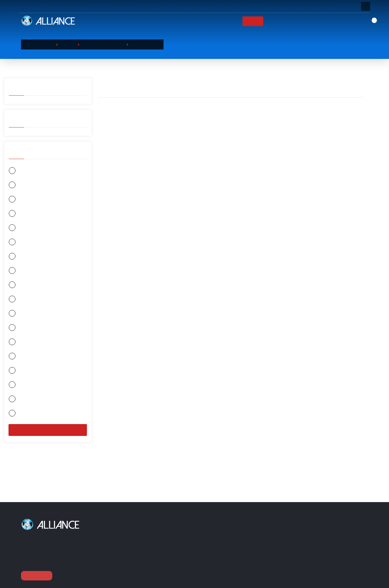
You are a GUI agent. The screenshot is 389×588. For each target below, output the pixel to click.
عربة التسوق (236, 542)
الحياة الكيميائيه (27, 258)
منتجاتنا (251, 21)
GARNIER (22, 171)
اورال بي (21, 214)
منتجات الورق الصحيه (155, 558)
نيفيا (17, 185)
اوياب (19, 200)
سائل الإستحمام (145, 44)
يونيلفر (20, 302)
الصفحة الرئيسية (195, 21)
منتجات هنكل (25, 331)
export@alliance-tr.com (312, 579)
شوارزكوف (24, 404)
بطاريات (145, 566)
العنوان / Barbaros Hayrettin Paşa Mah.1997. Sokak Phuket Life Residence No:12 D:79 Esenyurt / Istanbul (326, 541)
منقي (48, 435)
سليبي (19, 273)
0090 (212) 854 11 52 (312, 568)
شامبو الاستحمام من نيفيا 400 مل (198, 196)
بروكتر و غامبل (27, 360)
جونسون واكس (27, 418)
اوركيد (19, 229)
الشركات (227, 21)
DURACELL (23, 287)
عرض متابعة (36, 576)
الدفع (230, 558)
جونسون (21, 346)
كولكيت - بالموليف (30, 389)
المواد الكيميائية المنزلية (158, 542)
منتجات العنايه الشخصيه (103, 44)
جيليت (19, 244)
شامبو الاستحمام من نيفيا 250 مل (132, 196)
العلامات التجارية (281, 21)
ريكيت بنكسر (25, 375)
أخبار (310, 21)
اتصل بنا (330, 21)
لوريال (19, 316)
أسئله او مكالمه (100, 6)
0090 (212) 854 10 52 (312, 557)
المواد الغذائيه (150, 550)
